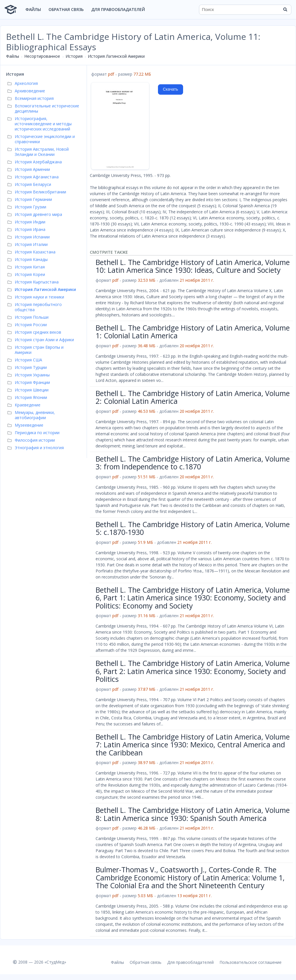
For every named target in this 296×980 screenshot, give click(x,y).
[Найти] (285, 10)
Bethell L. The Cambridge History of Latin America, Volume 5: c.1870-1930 (193, 528)
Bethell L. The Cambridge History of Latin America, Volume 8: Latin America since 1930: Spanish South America (193, 814)
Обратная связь (66, 9)
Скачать (171, 89)
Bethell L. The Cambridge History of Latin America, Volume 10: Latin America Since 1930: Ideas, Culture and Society (193, 266)
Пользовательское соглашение (251, 962)
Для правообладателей (118, 9)
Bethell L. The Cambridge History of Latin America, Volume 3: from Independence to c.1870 (193, 463)
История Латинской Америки (116, 56)
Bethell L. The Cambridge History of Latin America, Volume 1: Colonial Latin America (193, 332)
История (74, 56)
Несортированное (42, 56)
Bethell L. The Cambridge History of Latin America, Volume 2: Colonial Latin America (193, 397)
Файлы (33, 9)
